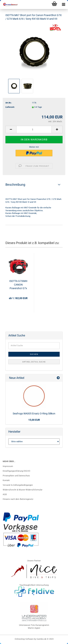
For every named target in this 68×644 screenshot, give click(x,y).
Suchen (34, 354)
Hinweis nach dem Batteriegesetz (18, 499)
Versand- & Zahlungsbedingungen (18, 485)
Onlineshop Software (24, 639)
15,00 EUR (34, 420)
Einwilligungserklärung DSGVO (17, 471)
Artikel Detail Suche (34, 362)
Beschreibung (15, 185)
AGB (5, 494)
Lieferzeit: (10, 107)
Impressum (8, 466)
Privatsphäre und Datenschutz (16, 476)
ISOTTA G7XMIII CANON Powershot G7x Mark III (18, 285)
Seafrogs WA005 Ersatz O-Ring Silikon (34, 414)
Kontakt (6, 480)
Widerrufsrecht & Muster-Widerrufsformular (23, 490)
